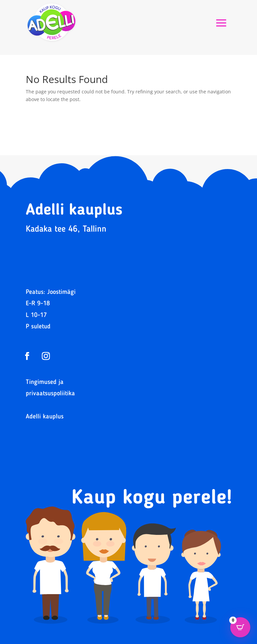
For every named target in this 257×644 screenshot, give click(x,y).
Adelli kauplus (45, 417)
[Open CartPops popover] (240, 627)
